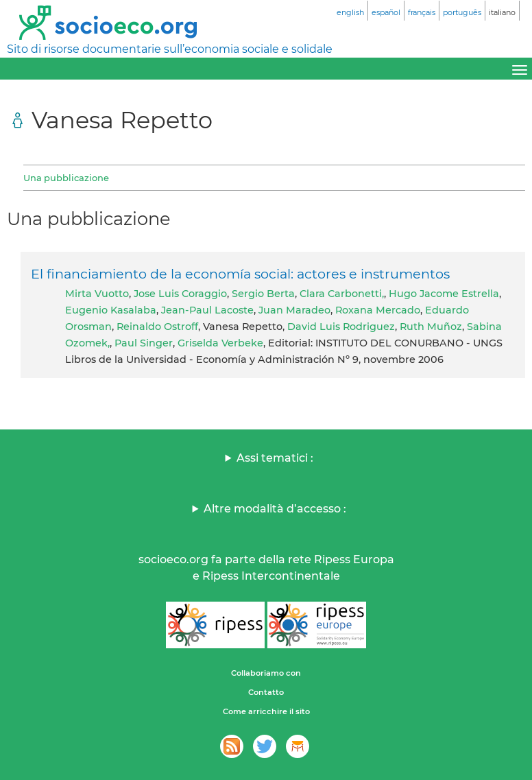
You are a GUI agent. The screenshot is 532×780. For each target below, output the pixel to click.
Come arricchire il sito (266, 711)
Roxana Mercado (378, 310)
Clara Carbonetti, (342, 294)
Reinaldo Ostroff (157, 327)
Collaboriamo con (266, 673)
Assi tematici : (275, 458)
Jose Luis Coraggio (180, 294)
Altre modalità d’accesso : (275, 509)
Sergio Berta (263, 294)
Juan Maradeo (294, 310)
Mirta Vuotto (97, 294)
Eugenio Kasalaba (111, 310)
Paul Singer (144, 343)
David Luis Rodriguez (341, 327)
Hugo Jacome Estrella (444, 294)
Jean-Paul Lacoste (207, 310)
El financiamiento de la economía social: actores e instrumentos (240, 274)
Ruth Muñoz (431, 327)
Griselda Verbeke (220, 343)
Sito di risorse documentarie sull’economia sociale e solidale (170, 49)
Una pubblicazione (66, 178)
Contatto (266, 692)
